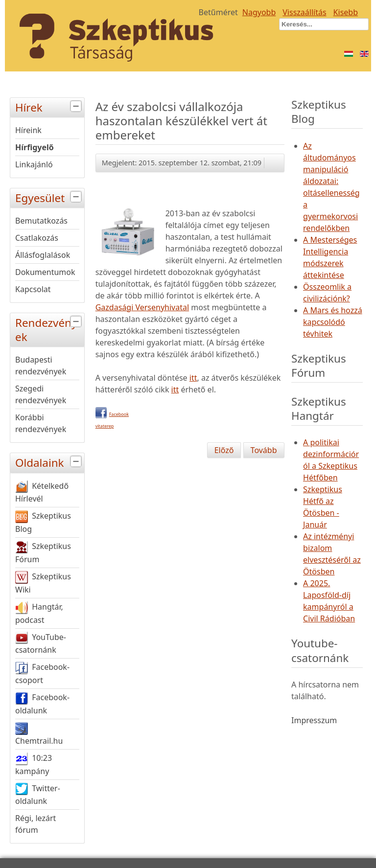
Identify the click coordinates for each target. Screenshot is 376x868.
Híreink (28, 130)
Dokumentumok (45, 272)
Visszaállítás (304, 12)
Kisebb (346, 12)
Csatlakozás (37, 238)
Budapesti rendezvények (41, 365)
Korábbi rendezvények (41, 423)
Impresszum (314, 720)
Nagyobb (259, 12)
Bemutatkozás (41, 221)
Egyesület (50, 197)
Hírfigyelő (35, 147)
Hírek (50, 106)
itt (193, 378)
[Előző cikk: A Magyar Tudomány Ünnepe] (224, 450)
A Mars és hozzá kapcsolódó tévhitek (333, 322)
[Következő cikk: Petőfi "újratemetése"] (264, 450)
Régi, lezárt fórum (35, 824)
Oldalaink (50, 462)
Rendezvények (50, 329)
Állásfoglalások (43, 255)
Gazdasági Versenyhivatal (142, 307)
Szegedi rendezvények (41, 394)
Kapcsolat (33, 289)
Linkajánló (34, 164)
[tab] (77, 106)
